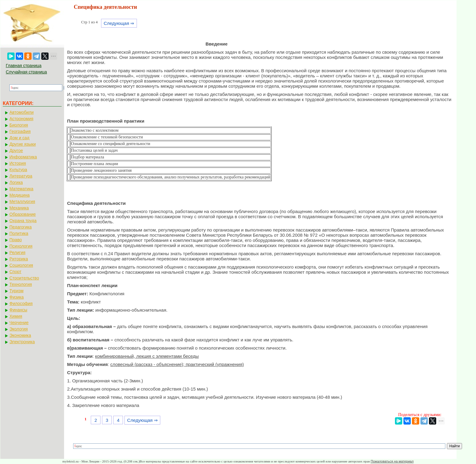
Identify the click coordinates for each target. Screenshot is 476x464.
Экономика (20, 335)
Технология (21, 284)
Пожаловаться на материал (392, 461)
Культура (18, 170)
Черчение (19, 323)
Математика (21, 189)
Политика (19, 233)
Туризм (16, 291)
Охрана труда (23, 221)
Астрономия (21, 119)
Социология (21, 265)
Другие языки (23, 144)
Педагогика (20, 227)
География (20, 131)
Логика (16, 182)
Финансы (18, 310)
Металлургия (22, 202)
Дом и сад (19, 138)
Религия (17, 252)
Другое (16, 151)
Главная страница (24, 66)
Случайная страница (26, 72)
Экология (19, 329)
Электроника (22, 342)
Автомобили (22, 112)
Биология (19, 125)
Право (16, 240)
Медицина (20, 195)
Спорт (15, 272)
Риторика (19, 259)
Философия (21, 303)
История (18, 163)
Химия (16, 316)
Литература (21, 176)
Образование (23, 214)
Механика (19, 208)
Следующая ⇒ (119, 23)
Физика (17, 297)
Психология (21, 246)
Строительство (24, 278)
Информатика (23, 157)
